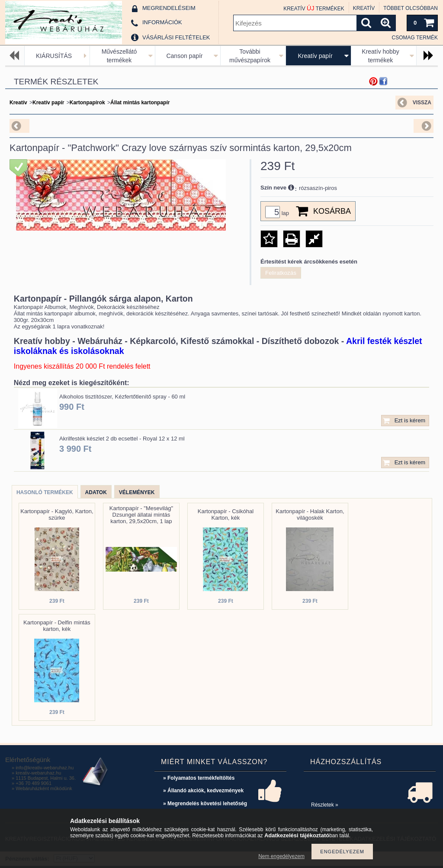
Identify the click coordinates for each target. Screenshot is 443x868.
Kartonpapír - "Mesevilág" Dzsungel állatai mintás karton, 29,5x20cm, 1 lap (141, 515)
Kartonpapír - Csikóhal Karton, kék (226, 514)
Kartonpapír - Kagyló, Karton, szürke (57, 514)
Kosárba (332, 211)
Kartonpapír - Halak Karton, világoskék (310, 514)
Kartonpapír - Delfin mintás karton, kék (57, 626)
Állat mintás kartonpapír (140, 103)
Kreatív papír (315, 56)
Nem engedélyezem (281, 856)
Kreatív (18, 103)
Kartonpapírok (87, 103)
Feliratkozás (281, 273)
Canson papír (184, 56)
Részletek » (325, 805)
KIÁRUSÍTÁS (54, 56)
